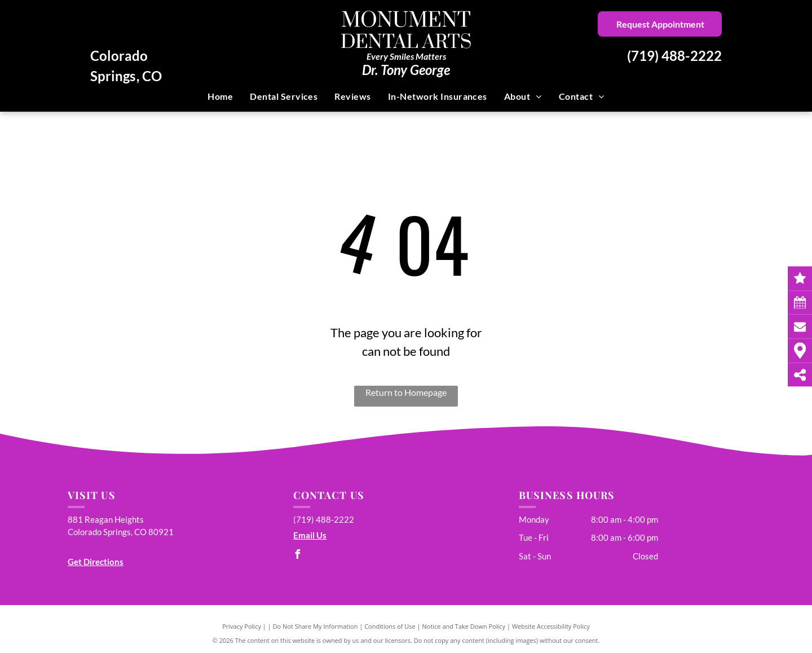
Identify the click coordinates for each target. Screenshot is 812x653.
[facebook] (298, 556)
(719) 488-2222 (674, 56)
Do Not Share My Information (315, 626)
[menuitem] (220, 96)
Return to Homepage (406, 392)
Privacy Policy (242, 626)
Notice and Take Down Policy (464, 626)
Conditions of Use (390, 626)
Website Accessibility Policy (551, 626)
